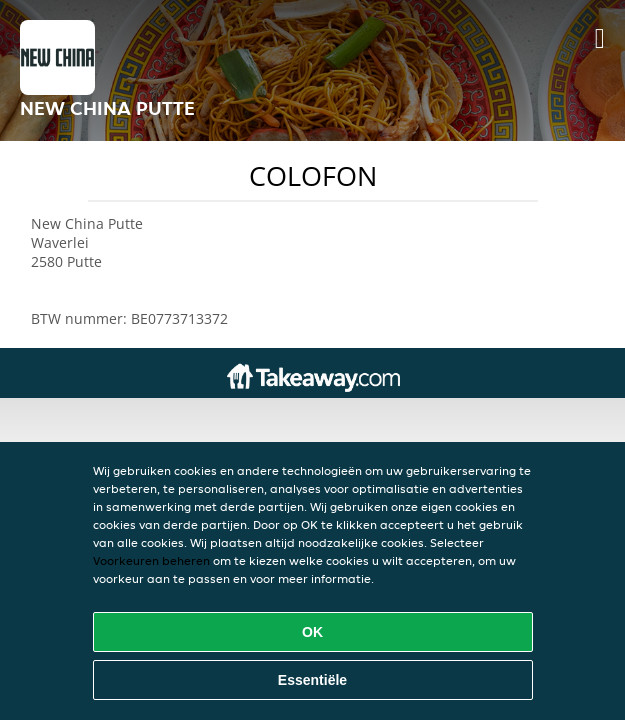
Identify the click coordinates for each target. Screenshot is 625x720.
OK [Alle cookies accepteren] (312, 632)
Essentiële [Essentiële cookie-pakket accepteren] (312, 680)
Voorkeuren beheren (151, 560)
